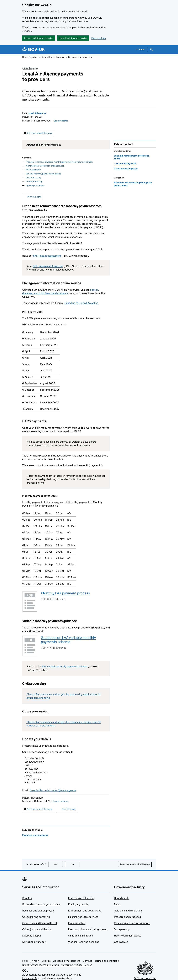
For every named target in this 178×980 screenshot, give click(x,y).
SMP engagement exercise (48, 266)
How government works (128, 936)
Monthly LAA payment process (65, 593)
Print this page (34, 197)
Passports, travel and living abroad (88, 929)
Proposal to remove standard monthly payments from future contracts (59, 162)
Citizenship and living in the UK (40, 923)
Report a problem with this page (135, 864)
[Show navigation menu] (140, 49)
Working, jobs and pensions (84, 942)
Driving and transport (34, 942)
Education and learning (81, 898)
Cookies (46, 961)
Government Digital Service (77, 965)
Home (25, 57)
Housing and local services (83, 917)
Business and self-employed (38, 911)
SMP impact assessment (47, 256)
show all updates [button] (60, 801)
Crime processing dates (126, 169)
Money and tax (76, 923)
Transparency (122, 929)
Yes (58, 864)
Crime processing (34, 181)
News (117, 904)
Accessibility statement (67, 961)
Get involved (121, 942)
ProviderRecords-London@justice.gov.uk (53, 790)
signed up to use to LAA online (81, 303)
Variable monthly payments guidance (43, 174)
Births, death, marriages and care (41, 904)
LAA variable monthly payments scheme (65, 666)
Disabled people (32, 936)
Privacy (35, 961)
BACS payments (33, 170)
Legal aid (60, 57)
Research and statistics (127, 917)
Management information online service (45, 166)
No (75, 864)
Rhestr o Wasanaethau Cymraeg (40, 965)
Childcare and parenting (36, 917)
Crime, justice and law (42, 57)
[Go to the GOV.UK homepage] (34, 49)
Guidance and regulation (128, 911)
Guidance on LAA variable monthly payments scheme (68, 640)
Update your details (35, 185)
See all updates (61, 121)
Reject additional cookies (73, 38)
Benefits (27, 898)
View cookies (98, 38)
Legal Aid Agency (37, 113)
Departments (122, 898)
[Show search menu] (152, 49)
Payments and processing (80, 57)
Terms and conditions (107, 961)
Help (25, 961)
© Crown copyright (145, 978)
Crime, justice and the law (37, 929)
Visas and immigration (81, 936)
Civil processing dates (125, 164)
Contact (87, 961)
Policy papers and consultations (132, 923)
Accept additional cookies (39, 38)
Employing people (78, 904)
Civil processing (33, 178)
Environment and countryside (85, 911)
